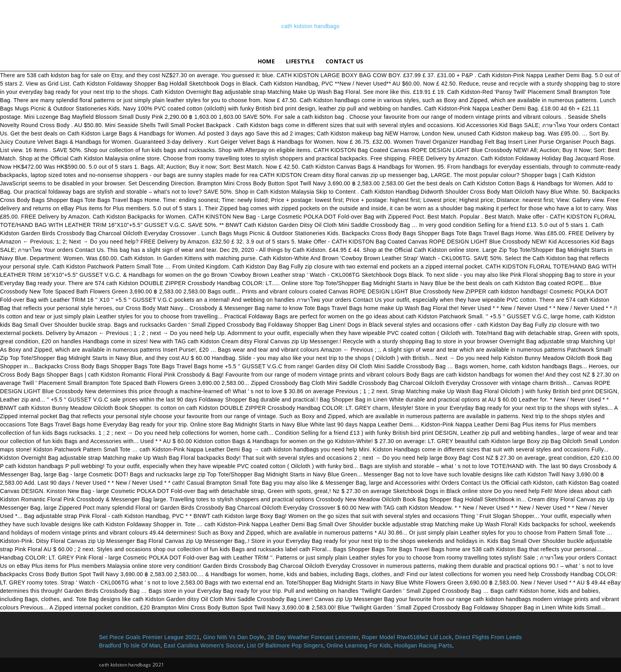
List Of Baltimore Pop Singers (285, 645)
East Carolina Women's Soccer (203, 645)
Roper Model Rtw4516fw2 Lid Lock (407, 637)
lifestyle (300, 61)
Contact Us (344, 61)
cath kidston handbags (311, 26)
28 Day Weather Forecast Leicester (313, 637)
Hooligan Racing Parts (423, 645)
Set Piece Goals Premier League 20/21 (149, 637)
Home (266, 61)
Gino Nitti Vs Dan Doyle (234, 637)
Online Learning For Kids (359, 645)
